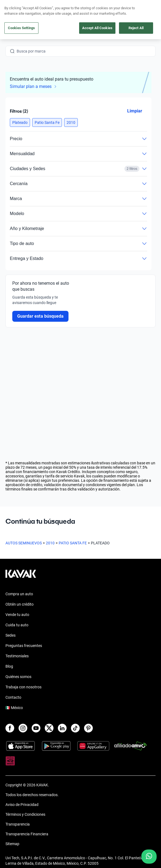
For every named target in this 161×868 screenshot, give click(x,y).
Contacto (13, 697)
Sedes (11, 635)
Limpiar (135, 111)
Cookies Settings (21, 28)
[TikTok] (75, 728)
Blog (9, 666)
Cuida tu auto (17, 625)
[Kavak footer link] (21, 576)
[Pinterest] (88, 728)
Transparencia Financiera (27, 834)
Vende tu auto (17, 615)
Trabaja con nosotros (23, 687)
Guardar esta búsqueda (40, 316)
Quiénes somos (18, 677)
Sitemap (12, 844)
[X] (49, 728)
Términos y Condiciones (25, 814)
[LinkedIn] (62, 728)
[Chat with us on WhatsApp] (149, 857)
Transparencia (18, 824)
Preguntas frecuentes (24, 646)
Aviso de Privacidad (22, 805)
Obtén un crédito (20, 604)
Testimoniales (17, 656)
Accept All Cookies (97, 28)
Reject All (136, 28)
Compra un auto (19, 594)
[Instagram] (23, 728)
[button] (20, 122)
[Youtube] (36, 728)
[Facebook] (10, 728)
